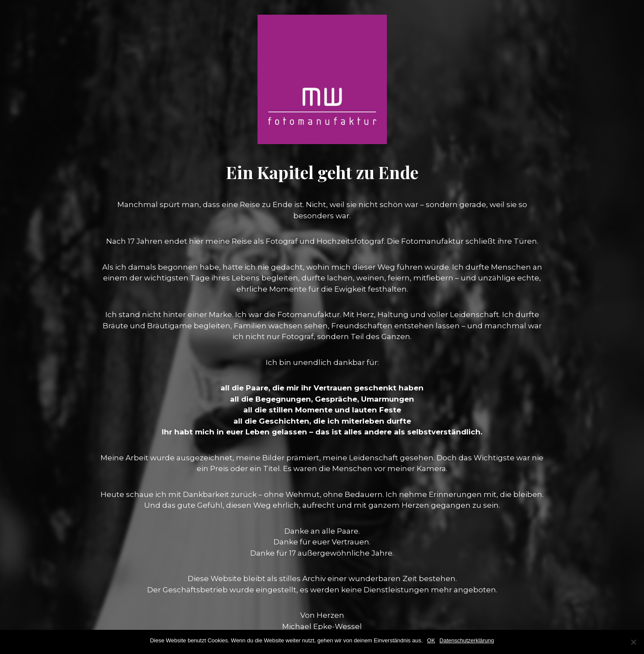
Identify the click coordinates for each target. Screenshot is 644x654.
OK (431, 640)
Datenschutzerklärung (467, 640)
